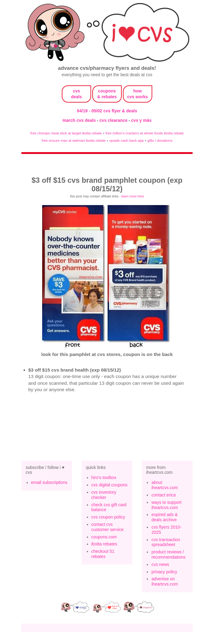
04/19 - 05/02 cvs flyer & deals (107, 111)
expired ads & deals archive (164, 517)
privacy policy (164, 572)
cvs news (160, 564)
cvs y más (141, 120)
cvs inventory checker (104, 495)
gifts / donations (160, 140)
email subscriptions (49, 482)
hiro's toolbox (104, 477)
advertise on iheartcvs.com (164, 581)
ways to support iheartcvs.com (166, 505)
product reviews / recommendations (168, 554)
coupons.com (104, 537)
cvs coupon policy (108, 517)
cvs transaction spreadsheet (166, 542)
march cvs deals (80, 120)
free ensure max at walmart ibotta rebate (74, 140)
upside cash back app (126, 140)
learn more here (133, 196)
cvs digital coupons (109, 485)
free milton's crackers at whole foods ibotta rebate (145, 133)
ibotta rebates (104, 544)
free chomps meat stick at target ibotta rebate (66, 133)
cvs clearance (114, 120)
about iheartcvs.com (164, 485)
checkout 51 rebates (103, 554)
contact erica (163, 495)
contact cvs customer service (108, 527)
